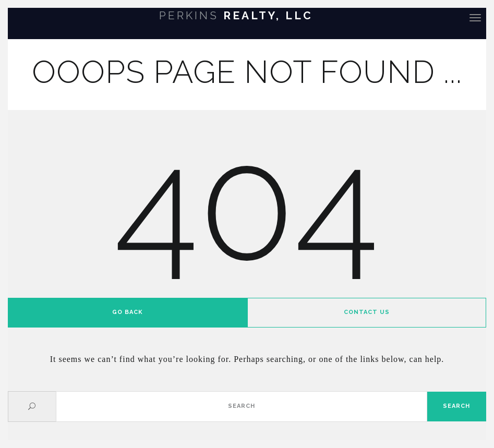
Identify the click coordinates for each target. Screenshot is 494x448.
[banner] (247, 17)
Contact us (367, 312)
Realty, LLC (236, 15)
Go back (128, 312)
